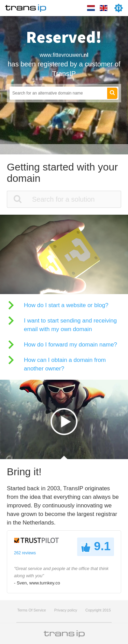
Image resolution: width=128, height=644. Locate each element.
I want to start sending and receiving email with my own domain (70, 325)
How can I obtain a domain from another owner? (65, 364)
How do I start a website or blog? (66, 305)
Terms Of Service (31, 610)
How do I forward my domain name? (70, 345)
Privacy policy (66, 610)
